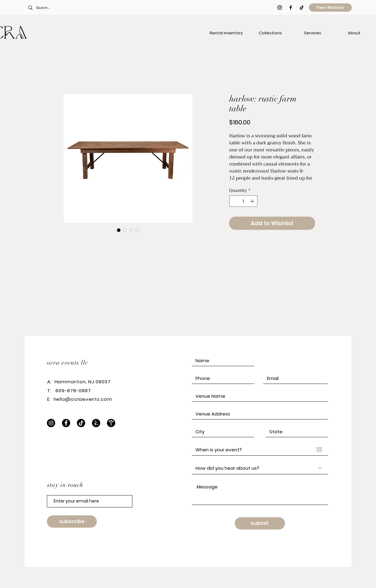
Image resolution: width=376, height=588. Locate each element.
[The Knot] (96, 423)
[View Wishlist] (330, 8)
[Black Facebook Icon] (291, 8)
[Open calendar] (319, 450)
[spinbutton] (243, 201)
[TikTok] (302, 8)
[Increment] (253, 201)
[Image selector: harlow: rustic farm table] (119, 230)
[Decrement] (234, 201)
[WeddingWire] (111, 423)
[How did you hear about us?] (260, 468)
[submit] (260, 523)
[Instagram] (51, 423)
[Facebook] (66, 423)
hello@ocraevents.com (83, 399)
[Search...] (68, 8)
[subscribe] (72, 522)
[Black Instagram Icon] (280, 8)
